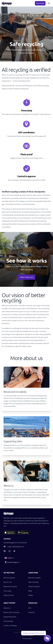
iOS (30, 608)
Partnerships (8, 621)
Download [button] (40, 3)
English (10, 558)
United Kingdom (13, 562)
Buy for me (8, 582)
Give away (7, 591)
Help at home (9, 595)
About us (7, 608)
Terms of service (27, 635)
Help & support (34, 586)
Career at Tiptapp (10, 625)
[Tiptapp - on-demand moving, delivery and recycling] (7, 3)
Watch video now (27, 277)
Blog (30, 591)
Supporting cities (10, 617)
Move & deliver (9, 578)
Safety (31, 595)
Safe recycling (33, 582)
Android (31, 612)
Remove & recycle (10, 586)
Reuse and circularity (11, 612)
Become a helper (35, 578)
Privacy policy (27, 638)
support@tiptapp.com (16, 546)
